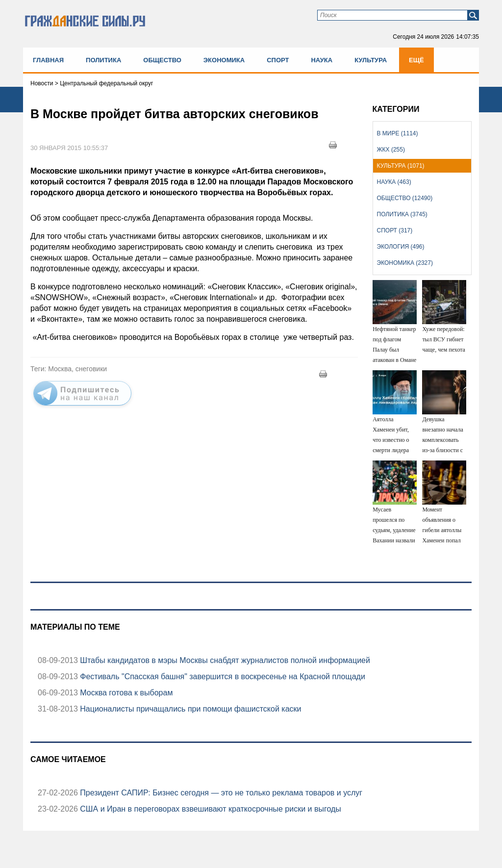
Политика (103, 60)
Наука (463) (394, 182)
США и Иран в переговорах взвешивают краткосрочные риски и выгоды (210, 809)
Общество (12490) (405, 198)
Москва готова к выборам (125, 693)
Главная (48, 60)
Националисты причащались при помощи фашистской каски (190, 709)
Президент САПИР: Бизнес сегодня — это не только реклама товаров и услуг (220, 793)
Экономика (224, 60)
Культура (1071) (401, 166)
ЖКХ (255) (391, 150)
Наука (322, 60)
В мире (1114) (398, 133)
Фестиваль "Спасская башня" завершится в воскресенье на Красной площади (222, 677)
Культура (371, 60)
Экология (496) (401, 247)
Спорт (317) (395, 230)
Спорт (278, 60)
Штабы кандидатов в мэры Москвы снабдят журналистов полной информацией (224, 660)
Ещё (416, 60)
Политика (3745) (402, 214)
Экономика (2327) (405, 263)
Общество (162, 60)
